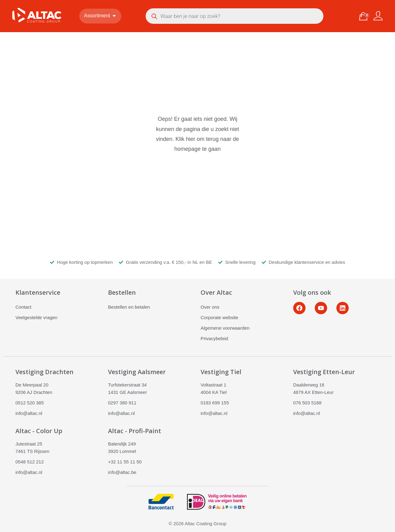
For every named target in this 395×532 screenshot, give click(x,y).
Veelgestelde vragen (36, 317)
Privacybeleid (214, 338)
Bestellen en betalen (129, 307)
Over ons (210, 307)
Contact (23, 307)
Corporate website (219, 317)
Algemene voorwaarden (225, 328)
